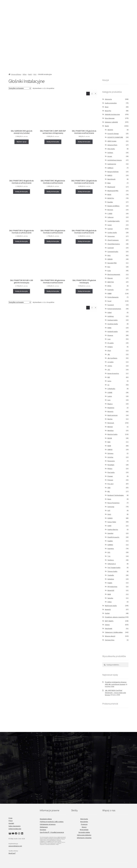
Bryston (110, 210)
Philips (110, 469)
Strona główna (16, 74)
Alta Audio (111, 149)
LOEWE (110, 392)
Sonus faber (112, 522)
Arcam (110, 156)
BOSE (109, 194)
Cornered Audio (113, 252)
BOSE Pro (111, 198)
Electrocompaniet (114, 274)
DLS (109, 267)
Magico (110, 404)
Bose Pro (108, 111)
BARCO (110, 175)
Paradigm (111, 465)
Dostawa (43, 830)
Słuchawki (109, 628)
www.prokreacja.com (15, 846)
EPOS (109, 286)
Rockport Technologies (116, 495)
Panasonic (111, 461)
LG (108, 385)
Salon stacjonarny (15, 826)
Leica (109, 381)
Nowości (108, 609)
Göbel (109, 312)
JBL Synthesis (112, 358)
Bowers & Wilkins (113, 206)
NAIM (109, 446)
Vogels (110, 583)
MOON (110, 438)
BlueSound (111, 187)
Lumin (110, 396)
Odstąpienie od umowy (48, 824)
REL (109, 491)
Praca (11, 821)
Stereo (107, 625)
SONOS (110, 518)
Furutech (111, 305)
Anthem (110, 153)
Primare (110, 480)
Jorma (110, 366)
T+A (109, 556)
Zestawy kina (110, 640)
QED (109, 488)
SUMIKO (110, 545)
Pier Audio (111, 472)
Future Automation (114, 309)
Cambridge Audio (113, 221)
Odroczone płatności (84, 835)
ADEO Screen (112, 141)
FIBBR (109, 293)
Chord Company (113, 240)
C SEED (110, 214)
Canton (110, 229)
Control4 (111, 248)
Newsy (84, 827)
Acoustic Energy (113, 134)
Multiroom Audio (111, 606)
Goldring (111, 316)
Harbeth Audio (113, 332)
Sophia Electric (113, 529)
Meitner (110, 427)
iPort (109, 351)
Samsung (111, 507)
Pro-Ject (110, 484)
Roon (109, 499)
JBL (109, 354)
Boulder (110, 202)
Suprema (111, 549)
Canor (110, 225)
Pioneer (110, 476)
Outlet (107, 613)
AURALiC (110, 168)
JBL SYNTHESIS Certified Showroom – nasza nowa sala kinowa (115, 693)
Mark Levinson (112, 415)
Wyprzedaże (84, 830)
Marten (110, 419)
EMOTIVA (111, 282)
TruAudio (111, 575)
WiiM (109, 594)
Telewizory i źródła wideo (114, 632)
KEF (109, 377)
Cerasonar (111, 236)
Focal (109, 301)
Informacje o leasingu (84, 838)
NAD (109, 442)
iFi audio (111, 343)
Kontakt (11, 823)
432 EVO (110, 130)
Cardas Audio (112, 233)
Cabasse (110, 217)
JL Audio (110, 362)
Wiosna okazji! (110, 636)
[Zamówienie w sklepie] (20, 88)
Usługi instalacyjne (15, 829)
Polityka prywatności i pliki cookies (52, 822)
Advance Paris (112, 145)
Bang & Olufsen (113, 172)
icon (109, 339)
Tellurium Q (112, 564)
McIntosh (111, 423)
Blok (109, 183)
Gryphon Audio (113, 324)
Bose (107, 107)
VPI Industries (112, 587)
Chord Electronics (114, 244)
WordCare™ (12, 853)
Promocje (84, 824)
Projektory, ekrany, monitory (115, 617)
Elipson (110, 278)
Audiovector (112, 164)
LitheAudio (111, 389)
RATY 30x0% (109, 621)
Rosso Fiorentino (113, 503)
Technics (111, 560)
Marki (30, 74)
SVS (109, 552)
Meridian (111, 431)
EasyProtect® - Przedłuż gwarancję (52, 832)
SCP (109, 510)
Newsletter (84, 822)
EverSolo (111, 290)
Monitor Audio (112, 434)
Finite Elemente (113, 297)
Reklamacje (44, 827)
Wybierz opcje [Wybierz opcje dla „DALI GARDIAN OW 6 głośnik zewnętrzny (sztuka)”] (22, 142)
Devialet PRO (112, 263)
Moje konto (84, 819)
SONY (109, 526)
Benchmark (111, 179)
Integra (110, 347)
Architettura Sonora (115, 160)
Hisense (110, 335)
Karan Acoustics (113, 373)
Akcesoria (108, 99)
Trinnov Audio (112, 571)
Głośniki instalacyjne (112, 114)
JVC (109, 370)
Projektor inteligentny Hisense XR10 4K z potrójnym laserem (116, 683)
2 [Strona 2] (92, 94)
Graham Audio (112, 320)
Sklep (25, 74)
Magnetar (111, 408)
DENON (110, 259)
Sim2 (109, 514)
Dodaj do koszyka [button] (53, 142)
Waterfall (111, 590)
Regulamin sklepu (46, 819)
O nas (10, 818)
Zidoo (109, 602)
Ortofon (110, 457)
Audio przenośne (111, 103)
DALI (35, 74)
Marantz (110, 411)
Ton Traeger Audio (114, 568)
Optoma (110, 453)
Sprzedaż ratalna (84, 832)
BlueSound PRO (113, 191)
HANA (109, 328)
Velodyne (111, 579)
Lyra (109, 400)
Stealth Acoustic (113, 537)
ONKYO (110, 450)
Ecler (109, 271)
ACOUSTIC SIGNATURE (115, 137)
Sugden (110, 541)
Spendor (110, 533)
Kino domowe (110, 118)
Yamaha (110, 598)
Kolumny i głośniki (111, 122)
